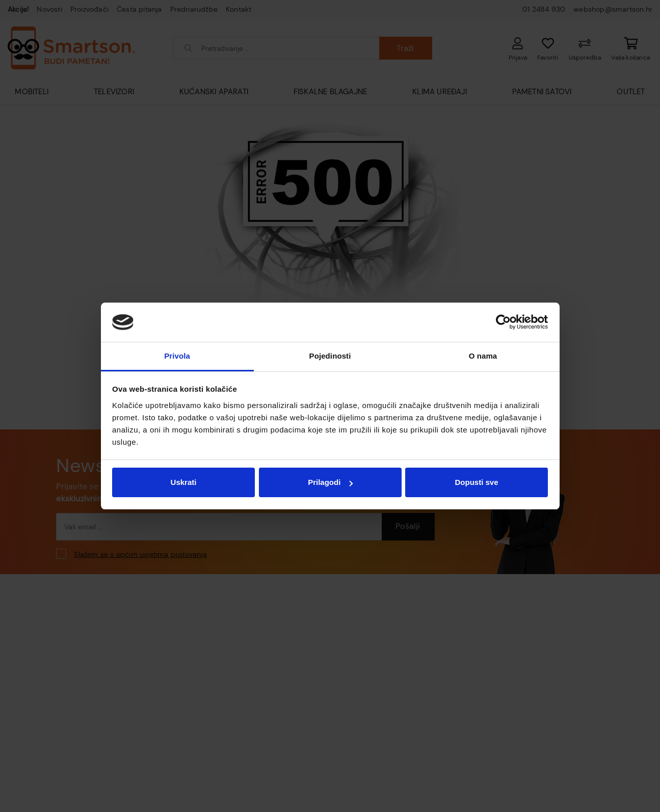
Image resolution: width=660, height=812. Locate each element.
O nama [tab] (483, 356)
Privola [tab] (177, 356)
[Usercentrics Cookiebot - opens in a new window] (503, 322)
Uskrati (184, 482)
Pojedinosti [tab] (330, 356)
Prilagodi (330, 482)
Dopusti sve (476, 482)
